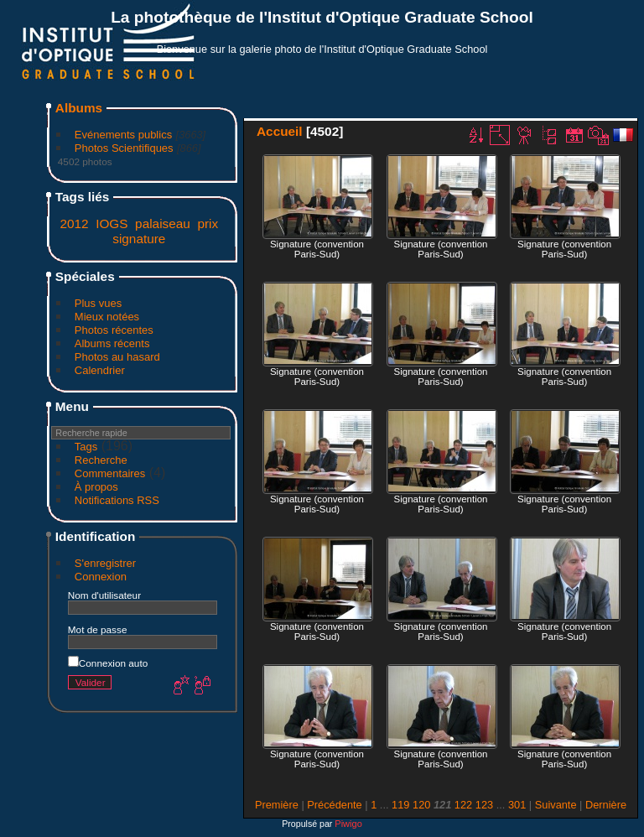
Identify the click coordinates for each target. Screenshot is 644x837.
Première (277, 805)
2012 (74, 224)
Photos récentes (114, 330)
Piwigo (348, 824)
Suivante (556, 805)
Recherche (101, 460)
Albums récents (112, 343)
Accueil (280, 131)
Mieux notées (107, 317)
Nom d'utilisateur (104, 595)
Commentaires (110, 473)
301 (517, 805)
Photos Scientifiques (124, 148)
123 (484, 805)
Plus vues (98, 303)
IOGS (112, 224)
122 (463, 805)
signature (139, 239)
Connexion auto (108, 663)
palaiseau (163, 224)
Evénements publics (123, 135)
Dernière (606, 805)
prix (208, 224)
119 (400, 805)
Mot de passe (98, 629)
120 (421, 805)
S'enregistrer (105, 563)
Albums (79, 108)
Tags (86, 447)
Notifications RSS (117, 500)
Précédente (334, 805)
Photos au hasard (117, 357)
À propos (96, 487)
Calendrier (100, 370)
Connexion (101, 577)
